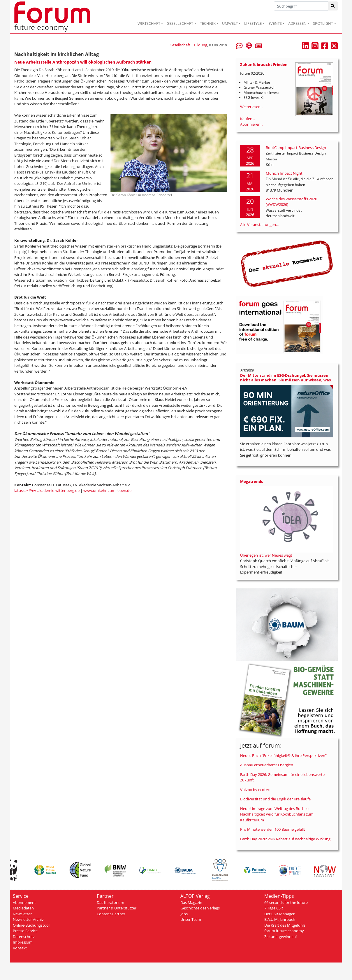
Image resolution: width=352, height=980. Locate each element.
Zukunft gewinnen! (280, 937)
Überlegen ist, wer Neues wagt (266, 555)
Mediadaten (23, 908)
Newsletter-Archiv (28, 919)
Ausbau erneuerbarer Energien (267, 765)
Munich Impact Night (284, 173)
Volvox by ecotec (255, 790)
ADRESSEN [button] (297, 23)
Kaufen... (248, 119)
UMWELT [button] (230, 23)
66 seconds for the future (286, 902)
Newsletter (22, 914)
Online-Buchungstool (31, 925)
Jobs (184, 914)
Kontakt (20, 948)
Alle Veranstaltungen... (259, 225)
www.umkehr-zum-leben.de (107, 490)
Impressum (23, 942)
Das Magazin (191, 902)
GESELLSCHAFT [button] (180, 23)
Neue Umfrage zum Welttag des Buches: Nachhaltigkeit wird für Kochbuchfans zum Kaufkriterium (277, 814)
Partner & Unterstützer (117, 908)
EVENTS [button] (275, 23)
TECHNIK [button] (208, 23)
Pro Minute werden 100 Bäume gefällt (273, 829)
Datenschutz (24, 937)
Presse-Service (25, 931)
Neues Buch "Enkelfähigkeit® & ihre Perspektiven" (283, 755)
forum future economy (284, 931)
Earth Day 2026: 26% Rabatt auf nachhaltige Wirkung (285, 839)
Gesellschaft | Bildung (188, 45)
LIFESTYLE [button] (253, 23)
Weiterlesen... (252, 107)
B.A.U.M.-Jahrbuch (280, 919)
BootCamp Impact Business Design (296, 148)
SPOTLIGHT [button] (323, 23)
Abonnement (24, 902)
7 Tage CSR (274, 908)
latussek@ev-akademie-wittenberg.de (47, 490)
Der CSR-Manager (279, 914)
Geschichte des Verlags (200, 908)
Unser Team (191, 919)
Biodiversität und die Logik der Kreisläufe (275, 799)
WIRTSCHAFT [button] (149, 23)
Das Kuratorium (110, 902)
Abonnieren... (252, 124)
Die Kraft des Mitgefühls (285, 925)
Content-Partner (111, 914)
